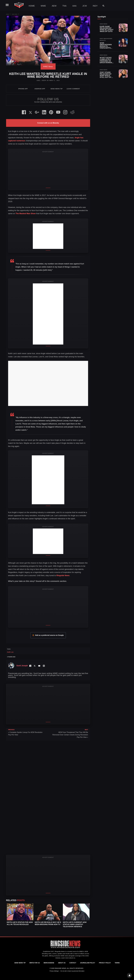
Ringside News (63, 575)
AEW (54, 6)
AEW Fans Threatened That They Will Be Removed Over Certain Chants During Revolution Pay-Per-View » (70, 735)
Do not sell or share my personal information (72, 971)
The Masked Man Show (26, 214)
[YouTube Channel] (39, 666)
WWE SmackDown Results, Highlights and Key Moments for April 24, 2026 (106, 48)
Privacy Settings (54, 971)
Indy (95, 6)
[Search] (102, 6)
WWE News (15, 14)
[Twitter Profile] (35, 666)
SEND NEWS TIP (56, 89)
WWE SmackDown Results (106, 40)
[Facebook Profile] (30, 666)
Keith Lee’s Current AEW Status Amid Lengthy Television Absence (75, 924)
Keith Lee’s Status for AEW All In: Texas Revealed (20, 923)
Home (32, 6)
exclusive (57, 956)
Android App (40, 89)
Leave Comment (73, 89)
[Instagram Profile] (44, 666)
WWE (43, 6)
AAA (74, 6)
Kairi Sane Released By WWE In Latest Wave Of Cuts (107, 29)
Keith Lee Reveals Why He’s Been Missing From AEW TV (48, 923)
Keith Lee (10, 652)
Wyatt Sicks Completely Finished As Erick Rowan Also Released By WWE (107, 62)
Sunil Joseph (41, 81)
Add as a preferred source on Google (48, 635)
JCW (85, 6)
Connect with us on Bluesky (48, 123)
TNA (64, 6)
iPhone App (23, 89)
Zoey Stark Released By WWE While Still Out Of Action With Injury (106, 76)
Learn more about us (68, 958)
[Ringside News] (65, 948)
